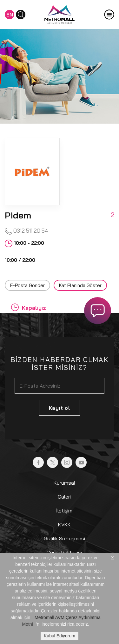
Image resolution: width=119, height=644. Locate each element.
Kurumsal (64, 483)
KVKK (64, 524)
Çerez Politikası (64, 552)
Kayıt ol (60, 408)
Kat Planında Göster (80, 285)
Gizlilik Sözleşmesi (64, 538)
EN (10, 15)
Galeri (64, 497)
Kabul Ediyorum (60, 636)
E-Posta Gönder (27, 285)
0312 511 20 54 (26, 231)
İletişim (64, 511)
